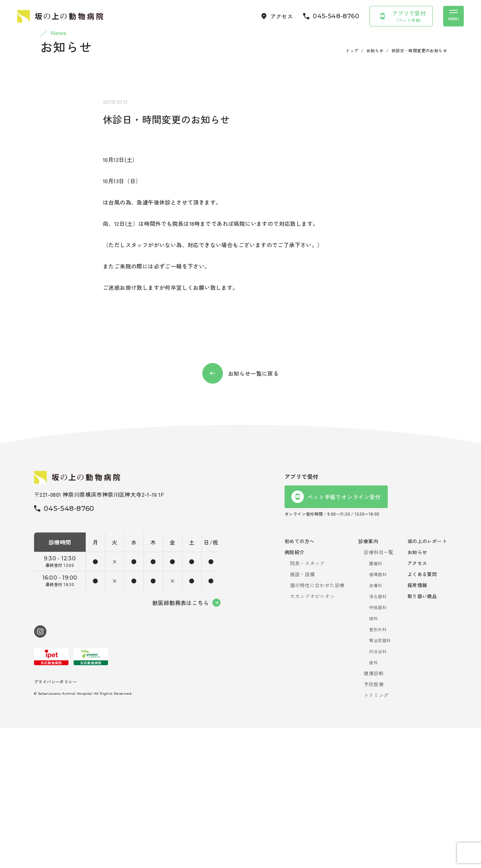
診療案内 (368, 681)
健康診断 (374, 813)
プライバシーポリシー (55, 821)
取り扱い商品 (422, 736)
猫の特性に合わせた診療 (317, 725)
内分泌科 (378, 792)
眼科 (373, 759)
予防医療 (374, 824)
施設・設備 (302, 714)
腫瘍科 (376, 704)
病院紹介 (295, 692)
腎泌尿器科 (380, 781)
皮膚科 (376, 726)
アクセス (417, 703)
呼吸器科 (378, 748)
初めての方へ (299, 681)
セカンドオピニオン (312, 736)
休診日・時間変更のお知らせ (419, 191)
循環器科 (378, 715)
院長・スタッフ (307, 703)
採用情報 (417, 725)
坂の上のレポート (427, 681)
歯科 (373, 803)
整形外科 (378, 770)
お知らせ (375, 191)
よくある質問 (422, 714)
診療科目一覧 (378, 692)
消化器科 (378, 737)
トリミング (376, 835)
